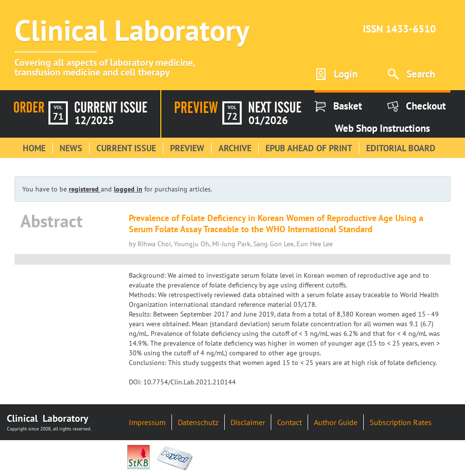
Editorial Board (401, 148)
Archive (235, 148)
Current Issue (126, 148)
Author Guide (336, 422)
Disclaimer (248, 422)
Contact (289, 422)
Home (34, 148)
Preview (187, 148)
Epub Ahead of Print (309, 148)
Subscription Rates (401, 422)
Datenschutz (198, 422)
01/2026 (268, 120)
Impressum (147, 422)
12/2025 (94, 120)
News (71, 148)
